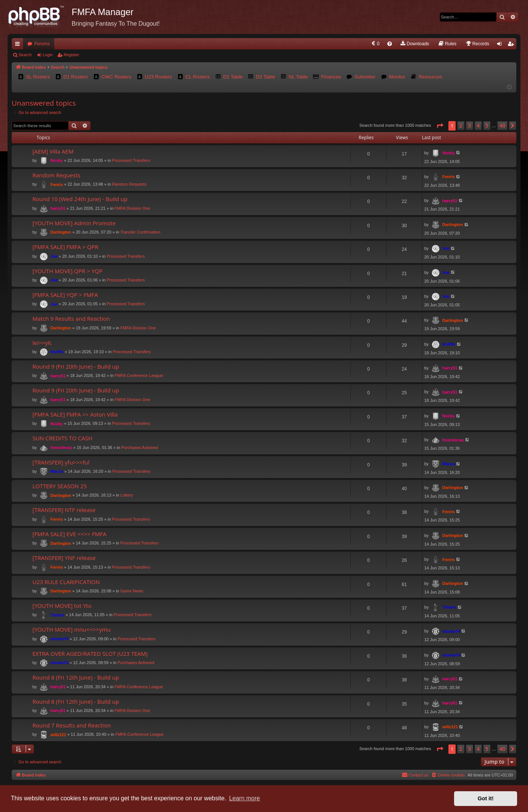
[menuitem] (375, 44)
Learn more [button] (244, 798)
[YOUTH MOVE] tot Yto (62, 606)
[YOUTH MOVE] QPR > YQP (68, 271)
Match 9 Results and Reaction (71, 318)
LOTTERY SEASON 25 (60, 486)
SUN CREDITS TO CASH (62, 438)
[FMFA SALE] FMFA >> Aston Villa (75, 414)
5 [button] (487, 125)
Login (48, 55)
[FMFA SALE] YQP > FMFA (65, 295)
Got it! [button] (486, 798)
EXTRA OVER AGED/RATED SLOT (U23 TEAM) (90, 654)
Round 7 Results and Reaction (72, 725)
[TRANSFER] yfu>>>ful (61, 462)
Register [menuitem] (512, 45)
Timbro (58, 615)
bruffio (57, 352)
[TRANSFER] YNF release (64, 558)
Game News (132, 591)
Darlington (61, 232)
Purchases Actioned (140, 448)
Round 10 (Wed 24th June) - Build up (80, 199)
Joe (54, 256)
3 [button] (470, 125)
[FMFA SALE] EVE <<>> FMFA (69, 534)
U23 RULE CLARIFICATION (66, 582)
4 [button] (478, 125)
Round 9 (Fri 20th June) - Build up (76, 366)
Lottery (127, 495)
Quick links (19, 45)
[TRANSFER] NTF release (64, 510)
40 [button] (502, 125)
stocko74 (60, 639)
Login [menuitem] (501, 45)
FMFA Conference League (139, 375)
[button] (440, 126)
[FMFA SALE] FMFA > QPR (65, 247)
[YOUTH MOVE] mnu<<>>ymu (72, 629)
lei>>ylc (42, 343)
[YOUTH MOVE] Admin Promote (74, 223)
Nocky (57, 160)
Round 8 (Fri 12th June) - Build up (76, 677)
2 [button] (461, 125)
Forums (42, 44)
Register (71, 55)
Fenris (57, 185)
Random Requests (56, 175)
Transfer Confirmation (140, 232)
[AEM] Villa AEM (53, 151)
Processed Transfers (131, 160)
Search (25, 55)
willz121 (58, 735)
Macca (57, 471)
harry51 (58, 208)
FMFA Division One (132, 208)
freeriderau (61, 448)
